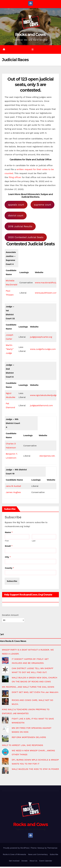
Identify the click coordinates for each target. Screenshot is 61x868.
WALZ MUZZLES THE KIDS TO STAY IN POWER (35, 769)
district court (16, 215)
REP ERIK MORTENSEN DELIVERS (29, 737)
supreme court (42, 205)
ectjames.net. (48, 456)
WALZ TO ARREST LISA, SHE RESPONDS (22, 745)
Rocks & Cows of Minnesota (14, 854)
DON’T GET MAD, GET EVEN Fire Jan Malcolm (35, 692)
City (8, 557)
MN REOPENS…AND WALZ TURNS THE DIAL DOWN (28, 687)
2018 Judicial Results (20, 226)
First (7, 541)
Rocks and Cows (30, 35)
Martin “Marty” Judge (10, 349)
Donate (24, 861)
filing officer (15, 177)
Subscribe (12, 581)
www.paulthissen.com (46, 293)
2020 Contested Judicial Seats (26, 237)
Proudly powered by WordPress (17, 848)
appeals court (16, 205)
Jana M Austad (13, 486)
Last (34, 541)
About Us (33, 861)
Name (9, 532)
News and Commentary (38, 854)
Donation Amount (10, 615)
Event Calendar (46, 861)
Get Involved (14, 861)
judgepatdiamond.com (41, 405)
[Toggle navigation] (32, 50)
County (9, 568)
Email (9, 546)
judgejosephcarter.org (41, 337)
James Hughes (13, 492)
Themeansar (52, 848)
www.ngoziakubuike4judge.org (45, 395)
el (40, 456)
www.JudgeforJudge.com (43, 349)
